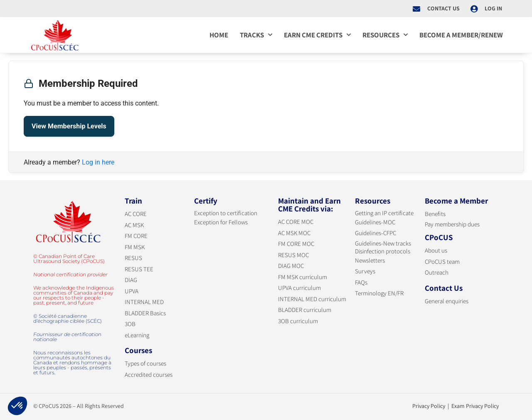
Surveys (365, 271)
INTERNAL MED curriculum (312, 299)
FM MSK (135, 247)
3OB (130, 324)
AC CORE (136, 214)
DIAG (131, 280)
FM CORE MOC (296, 244)
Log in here (98, 162)
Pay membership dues (452, 224)
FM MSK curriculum (303, 277)
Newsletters (370, 260)
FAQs (361, 282)
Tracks (256, 35)
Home (219, 35)
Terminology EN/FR (379, 293)
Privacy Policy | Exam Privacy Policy (456, 406)
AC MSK (134, 225)
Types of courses (145, 363)
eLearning (137, 335)
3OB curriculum (298, 321)
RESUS (133, 258)
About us (436, 250)
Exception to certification (226, 213)
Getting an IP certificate (384, 213)
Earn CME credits (317, 35)
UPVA (132, 291)
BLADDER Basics (145, 313)
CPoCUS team (442, 262)
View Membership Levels (69, 126)
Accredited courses (149, 375)
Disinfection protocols (383, 251)
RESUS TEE (139, 269)
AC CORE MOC (296, 222)
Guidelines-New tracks (383, 243)
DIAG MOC (291, 266)
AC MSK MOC (294, 233)
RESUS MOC (293, 255)
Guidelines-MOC (375, 222)
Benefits (435, 214)
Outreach (437, 272)
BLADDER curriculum (305, 310)
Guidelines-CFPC (376, 233)
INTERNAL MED (144, 302)
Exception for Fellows (221, 222)
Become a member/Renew (461, 35)
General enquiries (447, 301)
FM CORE (136, 236)
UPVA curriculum (299, 288)
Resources (385, 35)
